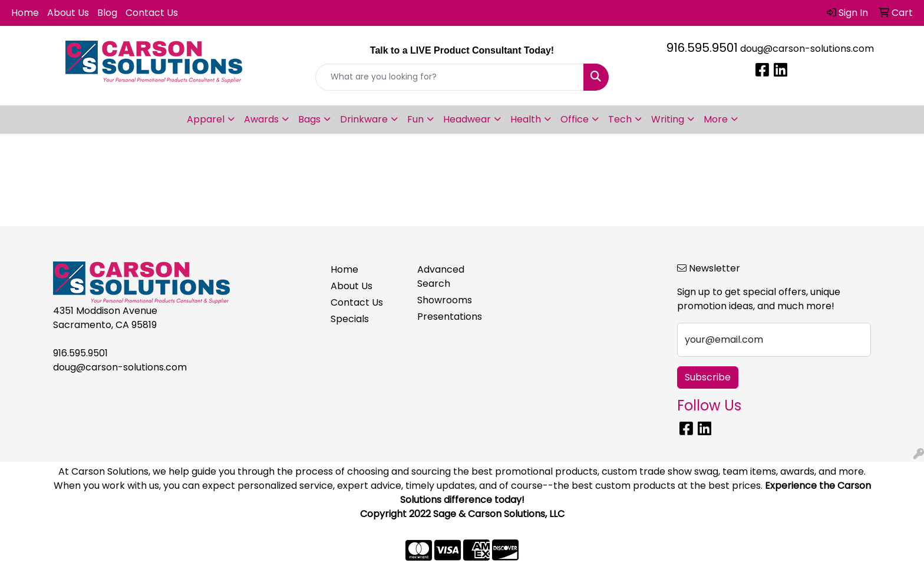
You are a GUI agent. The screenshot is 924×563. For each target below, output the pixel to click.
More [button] (716, 119)
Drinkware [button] (364, 119)
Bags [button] (309, 119)
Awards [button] (261, 119)
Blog (107, 13)
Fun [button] (415, 119)
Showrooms (445, 300)
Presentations (450, 317)
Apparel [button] (206, 119)
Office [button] (575, 119)
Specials (350, 319)
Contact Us (152, 13)
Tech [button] (620, 119)
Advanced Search (441, 276)
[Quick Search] (450, 77)
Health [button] (526, 119)
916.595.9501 (702, 48)
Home (25, 13)
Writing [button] (668, 119)
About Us (68, 13)
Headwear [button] (467, 119)
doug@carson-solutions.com (807, 49)
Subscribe (708, 377)
